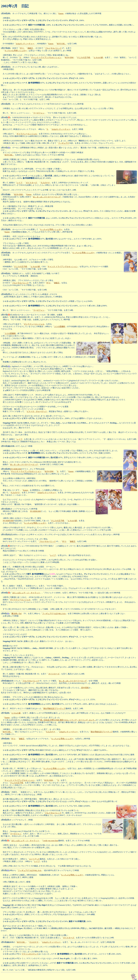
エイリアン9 (34, 859)
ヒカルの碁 (98, 57)
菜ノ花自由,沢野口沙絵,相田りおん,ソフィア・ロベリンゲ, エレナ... (68, 720)
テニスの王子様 (84, 57)
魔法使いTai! (17, 614)
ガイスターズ (31, 183)
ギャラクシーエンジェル (27, 134)
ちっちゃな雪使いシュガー (16, 51)
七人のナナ (45, 183)
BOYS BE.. (61, 44)
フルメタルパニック (53, 48)
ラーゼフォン (39, 113)
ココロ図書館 (60, 326)
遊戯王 (30, 48)
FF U (22, 48)
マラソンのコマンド (30, 954)
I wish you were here (51, 841)
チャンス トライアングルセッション (46, 57)
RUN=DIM (69, 57)
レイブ (19, 183)
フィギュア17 (64, 143)
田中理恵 (85, 688)
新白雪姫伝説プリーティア (54, 709)
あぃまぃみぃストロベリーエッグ (47, 197)
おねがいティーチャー (25, 44)
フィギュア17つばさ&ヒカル (54, 614)
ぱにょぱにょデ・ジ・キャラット (26, 593)
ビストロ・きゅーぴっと (37, 411)
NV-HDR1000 (16, 469)
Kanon (61, 13)
